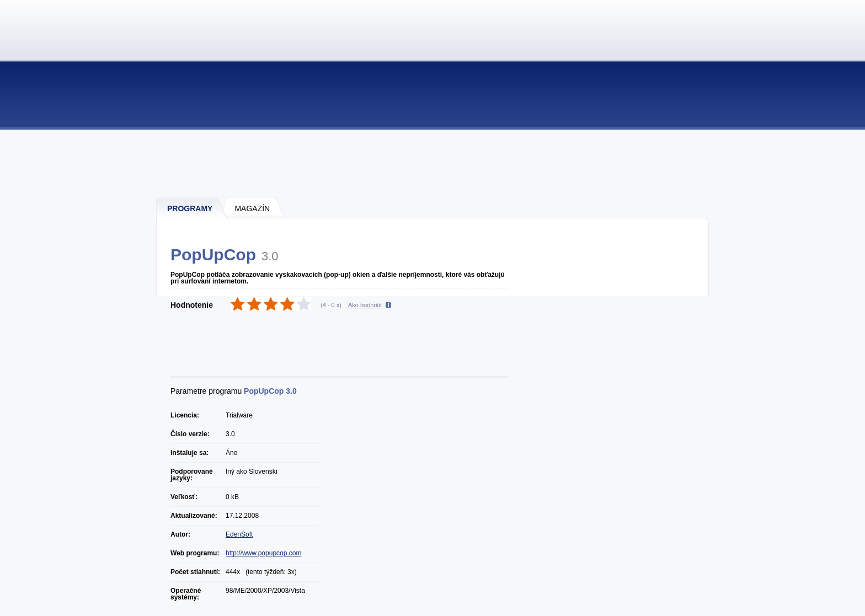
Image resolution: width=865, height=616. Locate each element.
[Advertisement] (433, 163)
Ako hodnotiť (365, 305)
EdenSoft (239, 534)
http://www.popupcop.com (263, 553)
